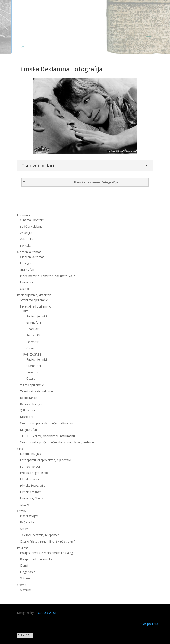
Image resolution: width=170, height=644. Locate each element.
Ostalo (25, 289)
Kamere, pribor (30, 466)
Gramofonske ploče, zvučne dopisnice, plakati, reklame (57, 442)
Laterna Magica (31, 454)
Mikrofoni (27, 417)
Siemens (26, 590)
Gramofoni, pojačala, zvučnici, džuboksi (47, 423)
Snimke (25, 578)
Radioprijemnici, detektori (34, 295)
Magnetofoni (29, 430)
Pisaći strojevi (29, 516)
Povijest (22, 548)
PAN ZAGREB (32, 354)
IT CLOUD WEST (46, 613)
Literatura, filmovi (32, 498)
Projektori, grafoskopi (35, 473)
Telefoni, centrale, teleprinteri (40, 535)
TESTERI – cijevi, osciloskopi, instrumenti (47, 436)
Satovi (24, 529)
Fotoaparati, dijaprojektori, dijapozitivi (46, 460)
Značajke (26, 233)
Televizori (33, 342)
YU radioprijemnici (32, 385)
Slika (20, 449)
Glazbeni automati (29, 252)
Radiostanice (29, 398)
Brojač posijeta (148, 624)
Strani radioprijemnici (34, 300)
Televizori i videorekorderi (37, 391)
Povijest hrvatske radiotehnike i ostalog (46, 553)
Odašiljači (33, 329)
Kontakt (25, 245)
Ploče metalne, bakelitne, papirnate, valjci (48, 276)
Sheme (22, 585)
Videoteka (27, 239)
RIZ (25, 311)
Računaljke (27, 522)
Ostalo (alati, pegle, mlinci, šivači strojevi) (48, 541)
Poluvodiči (33, 335)
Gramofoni (27, 270)
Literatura (27, 282)
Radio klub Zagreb (32, 404)
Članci (24, 565)
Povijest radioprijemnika (36, 559)
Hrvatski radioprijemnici (36, 306)
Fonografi (27, 263)
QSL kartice (28, 410)
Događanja (28, 572)
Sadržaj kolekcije (31, 226)
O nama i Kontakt (32, 220)
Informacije (25, 215)
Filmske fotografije (33, 485)
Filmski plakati (29, 479)
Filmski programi (31, 492)
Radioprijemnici (37, 316)
